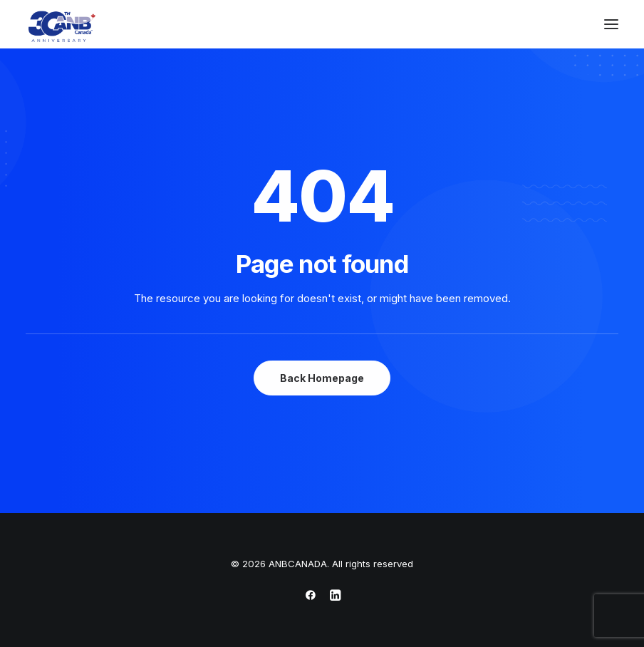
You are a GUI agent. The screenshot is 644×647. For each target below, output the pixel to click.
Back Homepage (322, 378)
